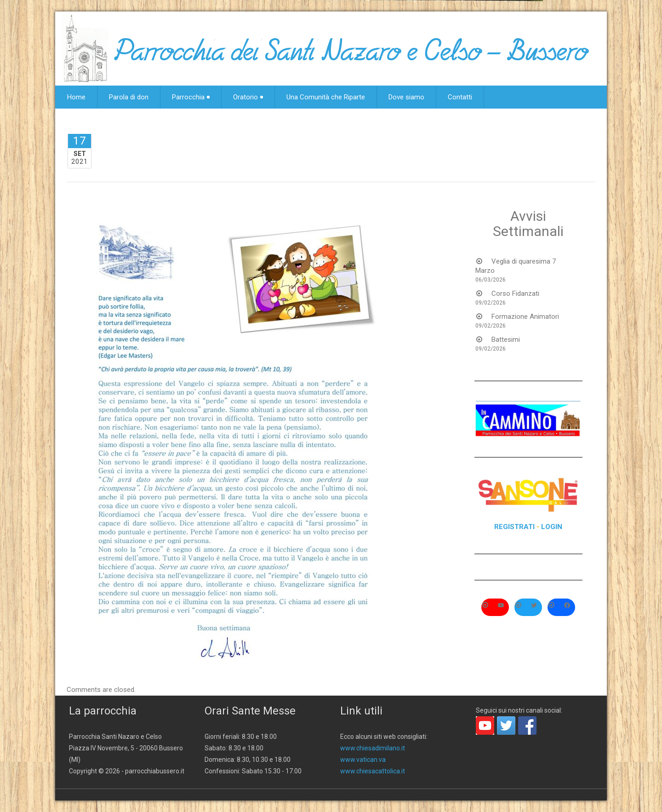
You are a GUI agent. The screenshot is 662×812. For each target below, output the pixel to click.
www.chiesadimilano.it (373, 748)
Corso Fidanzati (515, 294)
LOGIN (552, 527)
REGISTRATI (514, 527)
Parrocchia (191, 97)
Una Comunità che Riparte (326, 97)
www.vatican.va (363, 760)
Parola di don (129, 97)
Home (76, 97)
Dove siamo (406, 97)
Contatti (460, 97)
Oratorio (248, 97)
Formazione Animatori (525, 317)
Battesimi (506, 340)
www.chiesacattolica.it (373, 771)
